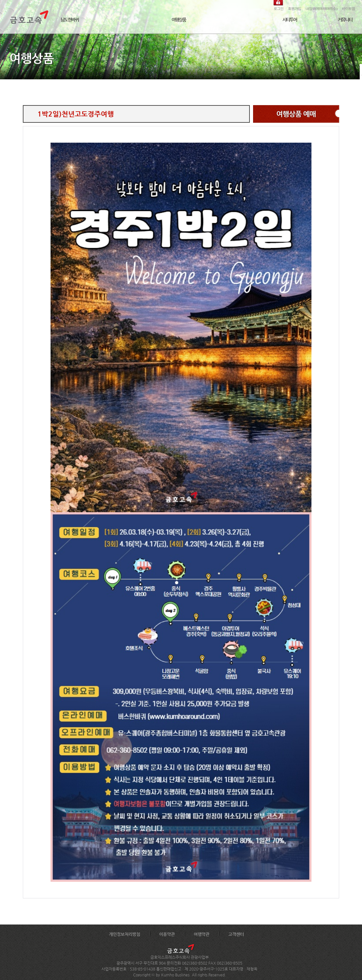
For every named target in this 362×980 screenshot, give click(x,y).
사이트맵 (348, 8)
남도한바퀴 (70, 20)
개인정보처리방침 (125, 934)
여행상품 (179, 20)
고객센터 (236, 934)
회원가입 (294, 8)
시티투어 (290, 20)
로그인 (279, 8)
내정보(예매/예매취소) (321, 8)
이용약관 (167, 934)
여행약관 (202, 934)
